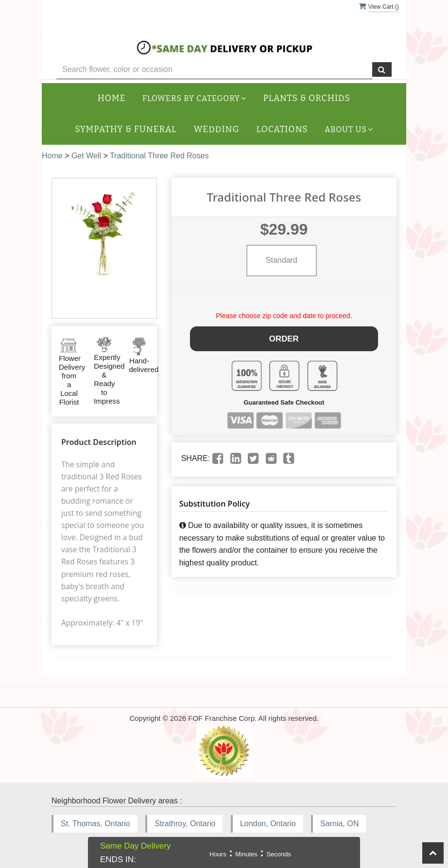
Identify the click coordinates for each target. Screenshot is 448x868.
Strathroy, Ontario (185, 824)
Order (284, 338)
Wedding (217, 129)
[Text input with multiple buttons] (214, 70)
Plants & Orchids (307, 98)
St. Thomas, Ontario (95, 824)
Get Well (86, 156)
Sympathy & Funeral (126, 129)
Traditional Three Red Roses (159, 156)
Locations (282, 129)
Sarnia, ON (339, 824)
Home (112, 98)
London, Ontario (268, 824)
